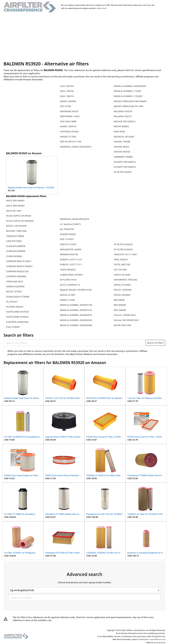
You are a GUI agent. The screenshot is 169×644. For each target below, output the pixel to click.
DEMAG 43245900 (15, 286)
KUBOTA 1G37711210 (71, 259)
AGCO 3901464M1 (15, 201)
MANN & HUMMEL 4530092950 (130, 86)
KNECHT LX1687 (68, 244)
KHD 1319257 (67, 239)
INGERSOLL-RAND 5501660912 (76, 147)
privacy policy (160, 643)
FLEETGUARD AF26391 (17, 317)
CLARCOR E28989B (16, 251)
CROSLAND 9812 (15, 281)
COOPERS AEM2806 (16, 276)
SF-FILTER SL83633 (123, 249)
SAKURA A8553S (122, 152)
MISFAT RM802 (121, 126)
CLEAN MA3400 (14, 256)
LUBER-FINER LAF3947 (71, 275)
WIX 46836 (119, 300)
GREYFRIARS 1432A (70, 116)
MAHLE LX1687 (68, 295)
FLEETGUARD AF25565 (17, 312)
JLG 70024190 (67, 229)
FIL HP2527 (12, 302)
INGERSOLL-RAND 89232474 (75, 219)
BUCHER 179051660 (16, 231)
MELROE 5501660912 (125, 121)
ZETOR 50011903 (122, 325)
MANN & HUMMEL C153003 (128, 96)
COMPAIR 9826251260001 (19, 266)
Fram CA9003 (13, 327)
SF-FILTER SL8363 (123, 172)
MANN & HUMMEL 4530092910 (76, 315)
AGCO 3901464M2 (15, 206)
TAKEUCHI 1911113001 (126, 254)
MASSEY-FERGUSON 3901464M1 (130, 101)
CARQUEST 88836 (15, 236)
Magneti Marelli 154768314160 (76, 290)
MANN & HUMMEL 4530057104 (76, 305)
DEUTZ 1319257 (14, 292)
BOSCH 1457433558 (16, 226)
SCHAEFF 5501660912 (125, 167)
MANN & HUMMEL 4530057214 (76, 310)
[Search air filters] (75, 343)
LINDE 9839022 (68, 270)
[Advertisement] (85, 37)
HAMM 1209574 (68, 126)
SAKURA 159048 (122, 142)
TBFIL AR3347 (121, 259)
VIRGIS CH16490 (122, 285)
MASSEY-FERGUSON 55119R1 (129, 106)
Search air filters (155, 343)
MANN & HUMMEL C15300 (127, 91)
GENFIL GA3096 (68, 101)
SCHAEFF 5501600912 (125, 162)
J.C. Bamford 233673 (70, 224)
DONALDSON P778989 (18, 297)
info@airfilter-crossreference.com (152, 639)
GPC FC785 (66, 106)
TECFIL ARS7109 (122, 264)
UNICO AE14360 (122, 275)
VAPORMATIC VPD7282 (125, 280)
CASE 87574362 (14, 241)
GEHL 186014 (67, 96)
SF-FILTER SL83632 (123, 244)
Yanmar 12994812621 (125, 315)
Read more (102, 8)
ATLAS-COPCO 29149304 (19, 216)
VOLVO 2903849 (122, 295)
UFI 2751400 (120, 270)
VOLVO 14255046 (123, 290)
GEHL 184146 (67, 91)
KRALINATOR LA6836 (71, 249)
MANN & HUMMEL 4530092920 (76, 320)
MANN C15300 (67, 300)
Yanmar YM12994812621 (127, 320)
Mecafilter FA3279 (123, 111)
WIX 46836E (120, 305)
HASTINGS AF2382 (69, 131)
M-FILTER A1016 (68, 280)
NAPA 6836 (119, 131)
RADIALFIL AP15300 (124, 137)
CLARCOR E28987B (16, 246)
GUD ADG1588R (68, 121)
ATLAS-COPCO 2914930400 (20, 221)
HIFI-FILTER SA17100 (71, 142)
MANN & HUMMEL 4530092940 (76, 325)
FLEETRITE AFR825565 (17, 322)
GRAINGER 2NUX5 (69, 111)
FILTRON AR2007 (15, 307)
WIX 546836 (120, 310)
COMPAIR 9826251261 (18, 271)
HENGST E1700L (68, 137)
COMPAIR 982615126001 (19, 261)
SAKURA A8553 (121, 147)
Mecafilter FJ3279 (123, 116)
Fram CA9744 (67, 86)
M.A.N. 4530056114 (70, 285)
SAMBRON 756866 (123, 157)
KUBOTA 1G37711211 (71, 264)
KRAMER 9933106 (69, 254)
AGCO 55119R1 (14, 211)
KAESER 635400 (68, 234)
